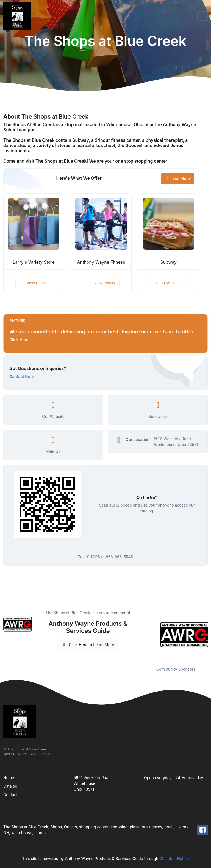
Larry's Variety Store (34, 262)
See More (178, 179)
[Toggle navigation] (202, 16)
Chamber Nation (174, 859)
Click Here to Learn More (88, 645)
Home (9, 778)
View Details (34, 283)
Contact (10, 795)
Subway (169, 262)
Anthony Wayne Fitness (101, 262)
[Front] (18, 16)
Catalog (10, 786)
